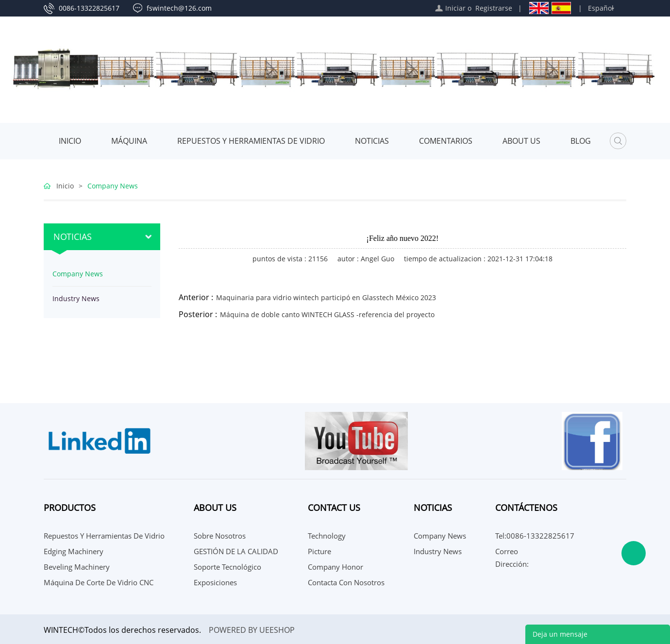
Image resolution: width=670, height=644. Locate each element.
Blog (581, 141)
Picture (319, 551)
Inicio (70, 141)
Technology (327, 536)
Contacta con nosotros (346, 582)
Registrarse (494, 8)
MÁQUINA (129, 141)
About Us (521, 141)
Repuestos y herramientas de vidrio (251, 141)
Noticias (372, 141)
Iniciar (455, 8)
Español (601, 8)
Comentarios (446, 141)
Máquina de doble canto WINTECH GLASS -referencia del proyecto (327, 314)
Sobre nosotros (220, 536)
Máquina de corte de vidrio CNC (99, 582)
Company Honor (335, 567)
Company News (113, 186)
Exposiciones (215, 582)
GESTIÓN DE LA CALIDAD (236, 551)
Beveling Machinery (77, 567)
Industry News (76, 298)
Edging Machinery (74, 551)
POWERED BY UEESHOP (252, 630)
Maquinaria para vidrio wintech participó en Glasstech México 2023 (326, 297)
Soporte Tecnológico (227, 567)
